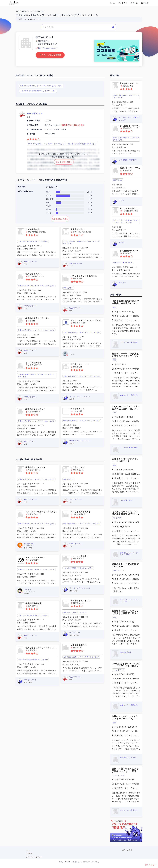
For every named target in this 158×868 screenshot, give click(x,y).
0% (91, 199)
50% (90, 195)
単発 (48, 202)
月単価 (49, 195)
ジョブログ (123, 3)
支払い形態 (34, 125)
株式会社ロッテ (37, 19)
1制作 (48, 206)
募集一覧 (134, 3)
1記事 (48, 209)
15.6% (90, 192)
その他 (49, 213)
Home (28, 850)
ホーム (112, 3)
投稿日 (32, 134)
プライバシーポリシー (34, 857)
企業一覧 (23, 19)
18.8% (90, 202)
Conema (14, 3)
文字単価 (50, 199)
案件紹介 (145, 3)
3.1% (90, 209)
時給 (48, 192)
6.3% (90, 213)
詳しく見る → (151, 865)
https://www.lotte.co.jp (48, 48)
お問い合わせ (127, 850)
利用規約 (29, 854)
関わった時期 (35, 121)
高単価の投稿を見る (60, 219)
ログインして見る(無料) (50, 55)
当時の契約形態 (36, 129)
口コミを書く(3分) (64, 162)
